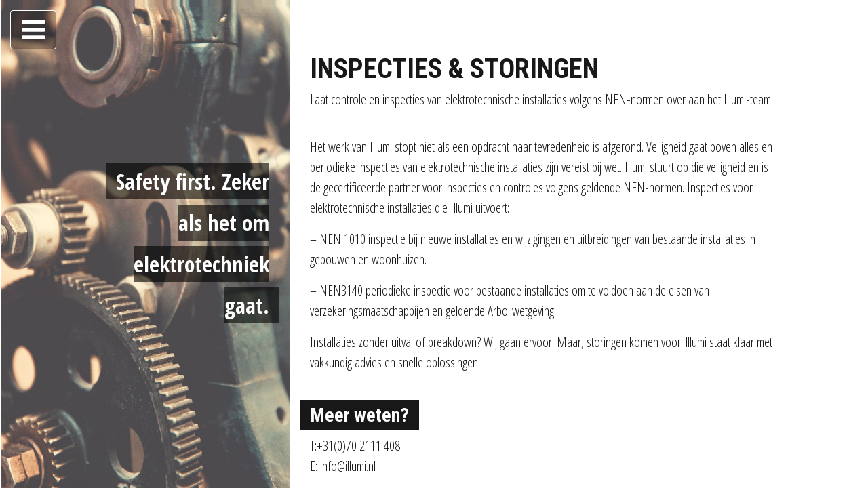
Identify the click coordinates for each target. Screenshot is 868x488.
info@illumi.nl (348, 466)
